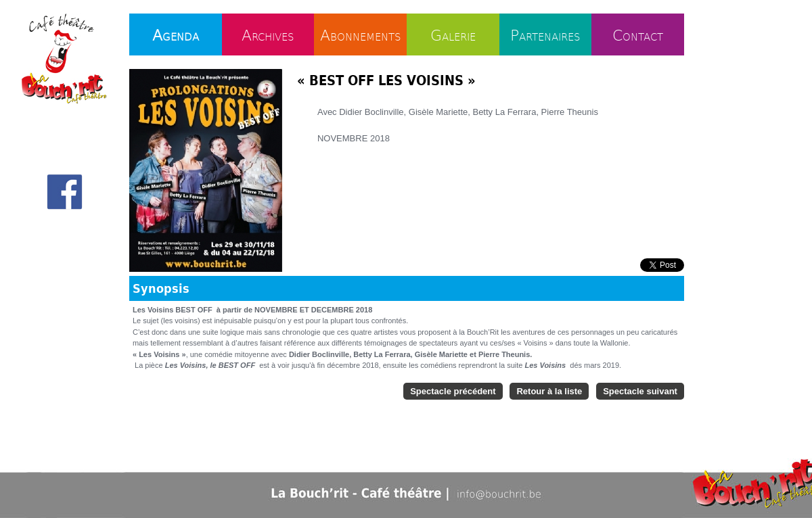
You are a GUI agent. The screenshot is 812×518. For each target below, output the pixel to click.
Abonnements (361, 34)
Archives (268, 34)
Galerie (453, 34)
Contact (638, 34)
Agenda (176, 34)
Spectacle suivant (640, 391)
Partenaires (545, 34)
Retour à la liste (549, 391)
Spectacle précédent (453, 391)
